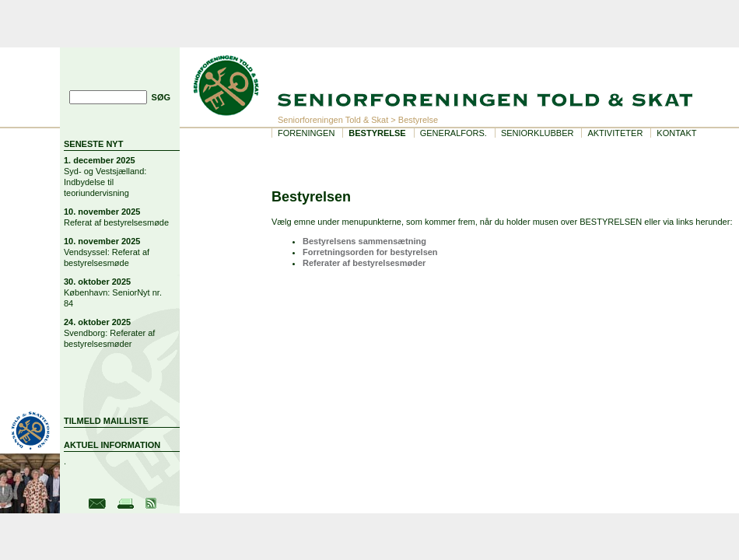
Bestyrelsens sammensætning (364, 241)
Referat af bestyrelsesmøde (116, 222)
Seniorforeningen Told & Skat (333, 120)
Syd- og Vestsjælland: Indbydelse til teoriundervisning (105, 182)
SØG (161, 97)
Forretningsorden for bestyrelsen (370, 252)
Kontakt (676, 133)
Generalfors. (454, 133)
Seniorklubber (538, 133)
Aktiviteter (615, 133)
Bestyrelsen (311, 197)
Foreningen (306, 133)
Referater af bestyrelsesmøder (364, 263)
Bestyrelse (377, 133)
